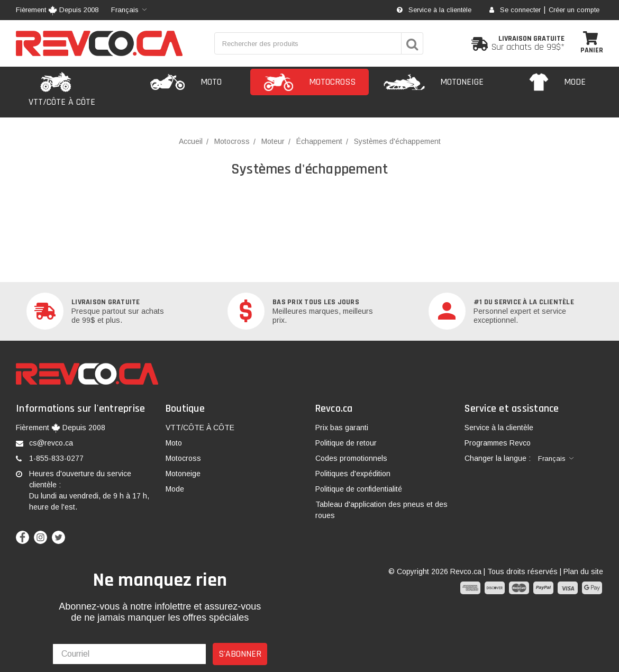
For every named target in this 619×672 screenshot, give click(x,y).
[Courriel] (129, 654)
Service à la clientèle (434, 10)
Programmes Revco (498, 443)
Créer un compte (574, 10)
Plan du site (583, 571)
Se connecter (515, 10)
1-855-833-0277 (56, 458)
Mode (175, 489)
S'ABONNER (240, 654)
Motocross (183, 458)
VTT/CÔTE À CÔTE (200, 428)
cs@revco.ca (51, 443)
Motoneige (183, 474)
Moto (174, 443)
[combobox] (129, 10)
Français (125, 10)
